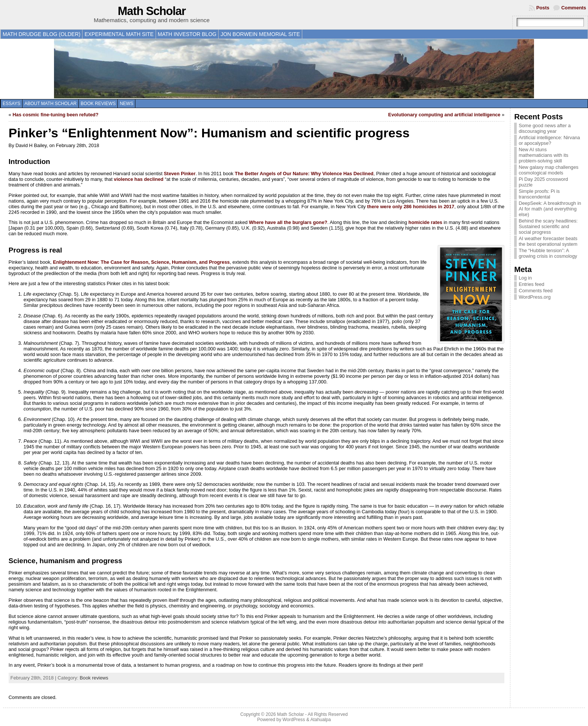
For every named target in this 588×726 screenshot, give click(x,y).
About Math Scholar (50, 104)
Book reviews (98, 104)
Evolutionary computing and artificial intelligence (444, 115)
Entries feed (531, 284)
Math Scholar (152, 11)
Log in (525, 278)
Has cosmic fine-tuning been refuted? (56, 115)
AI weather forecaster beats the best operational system (548, 241)
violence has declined (139, 179)
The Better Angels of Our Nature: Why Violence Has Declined (304, 174)
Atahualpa (320, 720)
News (126, 104)
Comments (574, 8)
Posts (543, 8)
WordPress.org (535, 297)
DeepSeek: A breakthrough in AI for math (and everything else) (550, 209)
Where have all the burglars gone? (288, 222)
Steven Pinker (180, 174)
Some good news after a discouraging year (545, 128)
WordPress (294, 720)
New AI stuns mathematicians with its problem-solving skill (543, 155)
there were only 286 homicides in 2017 (411, 207)
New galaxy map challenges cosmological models (548, 170)
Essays (11, 104)
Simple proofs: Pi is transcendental (539, 194)
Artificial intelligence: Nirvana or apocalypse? (549, 140)
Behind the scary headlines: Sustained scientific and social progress (548, 226)
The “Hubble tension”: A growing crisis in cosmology (548, 253)
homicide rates (425, 222)
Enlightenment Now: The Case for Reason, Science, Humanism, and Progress (141, 262)
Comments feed (535, 291)
